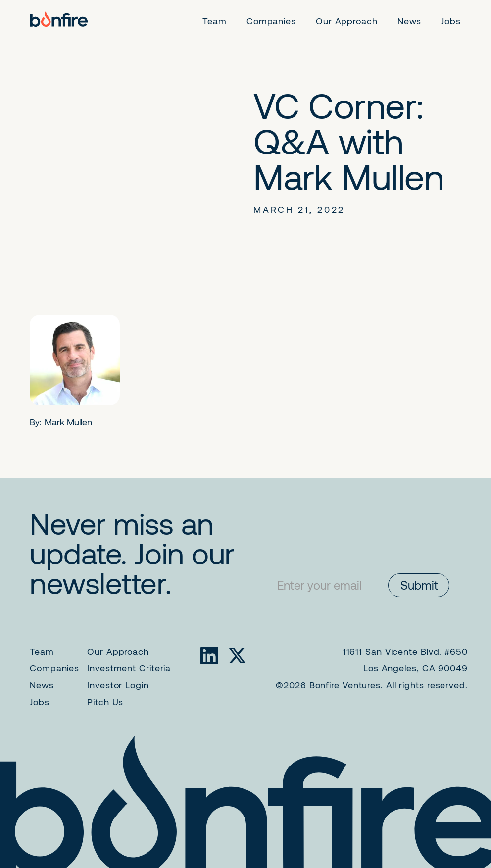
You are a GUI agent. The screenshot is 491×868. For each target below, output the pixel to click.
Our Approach (118, 651)
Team (42, 651)
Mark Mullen (68, 422)
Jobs (40, 702)
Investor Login (118, 685)
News (42, 685)
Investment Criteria (129, 668)
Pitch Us (105, 702)
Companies (54, 668)
